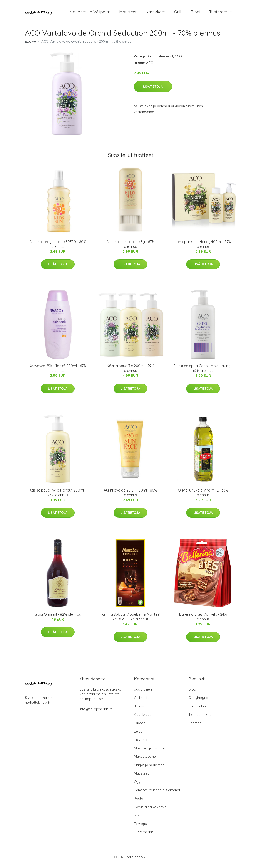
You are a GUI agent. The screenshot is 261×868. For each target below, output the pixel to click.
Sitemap (195, 726)
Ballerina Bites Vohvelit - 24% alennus (203, 620)
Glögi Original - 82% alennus (58, 617)
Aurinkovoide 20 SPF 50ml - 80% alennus (130, 496)
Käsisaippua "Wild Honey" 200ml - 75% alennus (58, 496)
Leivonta (141, 743)
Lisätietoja (153, 90)
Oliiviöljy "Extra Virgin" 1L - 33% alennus (203, 496)
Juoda (139, 709)
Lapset (139, 726)
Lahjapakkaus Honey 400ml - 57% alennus (203, 247)
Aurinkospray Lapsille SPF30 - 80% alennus (58, 247)
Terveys (140, 827)
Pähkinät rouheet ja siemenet (157, 793)
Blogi (195, 14)
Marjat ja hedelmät (149, 768)
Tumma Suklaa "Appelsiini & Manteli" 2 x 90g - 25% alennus (130, 620)
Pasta (139, 802)
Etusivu (30, 45)
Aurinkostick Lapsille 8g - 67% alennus (130, 247)
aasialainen (143, 692)
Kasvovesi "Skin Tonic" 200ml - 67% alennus (58, 371)
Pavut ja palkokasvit (150, 810)
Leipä (138, 734)
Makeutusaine (145, 760)
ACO (178, 59)
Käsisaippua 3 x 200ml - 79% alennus (130, 371)
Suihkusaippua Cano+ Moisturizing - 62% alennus (203, 371)
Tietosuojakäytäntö (204, 718)
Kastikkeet (155, 14)
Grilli (178, 14)
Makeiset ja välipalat (90, 14)
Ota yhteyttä (198, 701)
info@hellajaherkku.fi (96, 712)
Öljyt (138, 785)
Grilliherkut (142, 701)
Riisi (137, 818)
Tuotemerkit (220, 14)
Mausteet (128, 14)
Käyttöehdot (199, 709)
